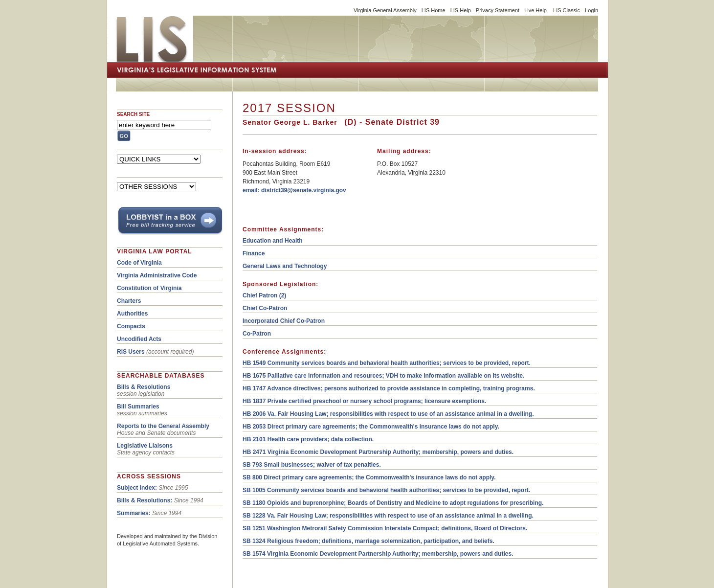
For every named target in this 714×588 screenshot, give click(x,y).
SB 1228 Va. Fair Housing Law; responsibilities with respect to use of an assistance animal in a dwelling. (388, 516)
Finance (254, 253)
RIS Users (131, 352)
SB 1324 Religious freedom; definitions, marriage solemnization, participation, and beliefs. (368, 541)
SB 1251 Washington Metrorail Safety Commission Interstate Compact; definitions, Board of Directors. (385, 528)
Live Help (535, 10)
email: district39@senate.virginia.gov (294, 190)
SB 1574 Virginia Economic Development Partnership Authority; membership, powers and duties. (378, 554)
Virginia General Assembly (385, 10)
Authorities (132, 314)
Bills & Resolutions (144, 387)
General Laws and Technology (285, 266)
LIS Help (461, 10)
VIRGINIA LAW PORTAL (155, 251)
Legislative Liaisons (145, 446)
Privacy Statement (498, 10)
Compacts (131, 326)
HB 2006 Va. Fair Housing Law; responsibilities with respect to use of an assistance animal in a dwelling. (388, 414)
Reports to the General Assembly (163, 426)
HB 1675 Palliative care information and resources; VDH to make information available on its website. (383, 376)
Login (591, 10)
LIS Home (434, 10)
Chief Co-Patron (265, 308)
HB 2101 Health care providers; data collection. (308, 439)
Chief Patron (260, 295)
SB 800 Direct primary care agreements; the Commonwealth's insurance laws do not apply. (369, 477)
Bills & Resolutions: (145, 500)
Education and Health (273, 241)
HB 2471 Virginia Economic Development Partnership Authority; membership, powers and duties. (378, 452)
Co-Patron (257, 334)
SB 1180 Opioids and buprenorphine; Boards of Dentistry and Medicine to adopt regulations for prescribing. (393, 503)
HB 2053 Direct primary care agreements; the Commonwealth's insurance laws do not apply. (371, 427)
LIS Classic (567, 10)
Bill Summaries (138, 407)
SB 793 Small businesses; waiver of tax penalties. (312, 465)
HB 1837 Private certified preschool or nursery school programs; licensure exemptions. (364, 401)
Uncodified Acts (139, 339)
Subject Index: (137, 488)
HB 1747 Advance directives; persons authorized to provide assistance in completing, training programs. (389, 388)
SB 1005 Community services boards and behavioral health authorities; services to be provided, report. (386, 490)
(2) (282, 295)
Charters (129, 301)
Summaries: (134, 513)
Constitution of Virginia (149, 288)
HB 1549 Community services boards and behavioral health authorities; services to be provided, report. (387, 363)
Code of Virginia (139, 263)
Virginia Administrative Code (157, 275)
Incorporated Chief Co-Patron (284, 321)
